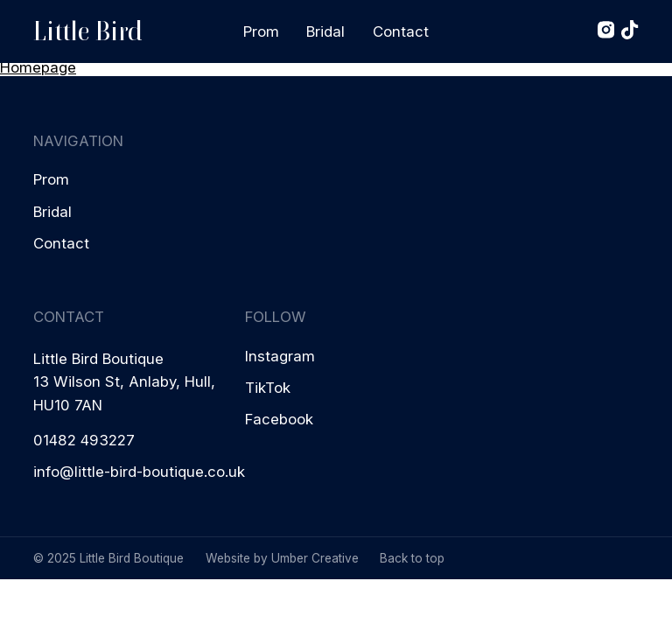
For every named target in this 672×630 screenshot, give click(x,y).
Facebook (279, 419)
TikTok (268, 388)
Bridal (325, 31)
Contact (401, 31)
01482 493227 (84, 440)
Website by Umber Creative (282, 558)
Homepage (38, 67)
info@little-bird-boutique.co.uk (139, 472)
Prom (261, 31)
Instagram (280, 356)
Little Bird (88, 31)
